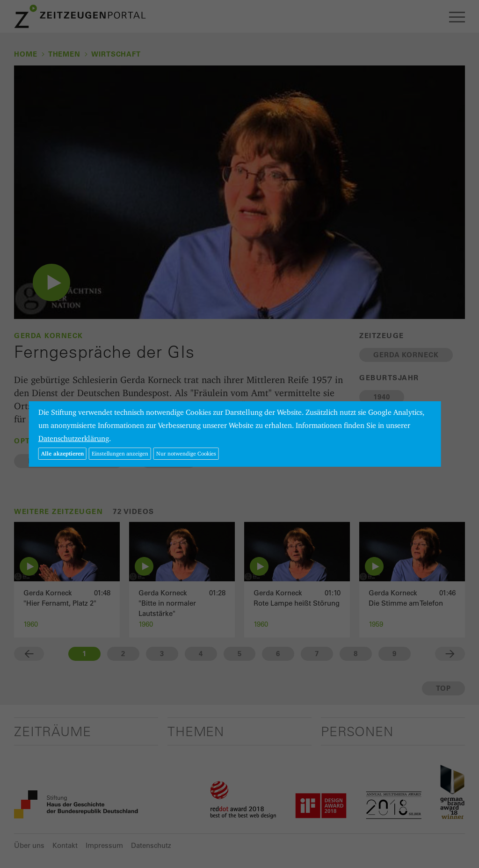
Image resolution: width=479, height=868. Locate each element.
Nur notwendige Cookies (186, 453)
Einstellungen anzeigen (120, 453)
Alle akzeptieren (62, 453)
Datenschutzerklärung (74, 438)
